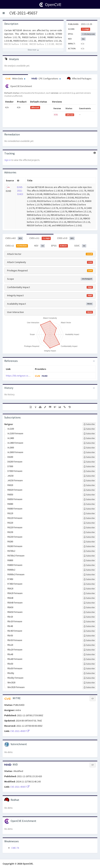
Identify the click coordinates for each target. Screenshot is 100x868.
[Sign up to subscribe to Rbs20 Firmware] (89, 650)
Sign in (8, 160)
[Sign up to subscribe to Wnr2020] (89, 683)
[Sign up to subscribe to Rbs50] (89, 664)
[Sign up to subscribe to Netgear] (89, 424)
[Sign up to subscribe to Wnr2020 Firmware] (89, 687)
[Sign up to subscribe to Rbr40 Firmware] (89, 631)
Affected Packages (79, 79)
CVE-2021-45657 (23, 13)
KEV (40, 246)
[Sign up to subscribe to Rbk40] (89, 598)
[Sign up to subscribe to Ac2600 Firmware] (89, 452)
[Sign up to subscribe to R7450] (89, 579)
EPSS (60, 246)
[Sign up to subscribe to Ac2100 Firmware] (89, 434)
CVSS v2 (17, 246)
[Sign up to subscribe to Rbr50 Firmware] (89, 640)
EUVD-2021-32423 (20, 191)
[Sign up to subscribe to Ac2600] (89, 448)
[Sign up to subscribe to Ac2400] (89, 438)
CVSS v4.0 (14, 238)
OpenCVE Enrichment (19, 86)
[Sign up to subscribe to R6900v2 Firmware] (89, 575)
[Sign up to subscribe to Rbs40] (89, 654)
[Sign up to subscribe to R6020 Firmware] (89, 490)
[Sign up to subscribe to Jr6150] (89, 476)
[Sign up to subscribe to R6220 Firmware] (89, 528)
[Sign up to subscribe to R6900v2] (89, 570)
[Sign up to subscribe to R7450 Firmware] (89, 584)
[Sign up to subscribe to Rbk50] (89, 607)
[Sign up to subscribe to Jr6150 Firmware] (89, 481)
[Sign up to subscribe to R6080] (89, 504)
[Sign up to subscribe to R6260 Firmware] (89, 546)
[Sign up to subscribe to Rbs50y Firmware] (89, 678)
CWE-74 (15, 848)
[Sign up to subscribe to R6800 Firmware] (89, 565)
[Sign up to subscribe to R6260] (89, 542)
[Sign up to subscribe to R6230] (89, 532)
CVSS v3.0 (66, 238)
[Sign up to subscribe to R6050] (89, 495)
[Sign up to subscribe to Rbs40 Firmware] (89, 659)
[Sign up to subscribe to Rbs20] (89, 645)
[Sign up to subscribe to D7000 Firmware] (89, 471)
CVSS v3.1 (40, 238)
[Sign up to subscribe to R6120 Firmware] (89, 518)
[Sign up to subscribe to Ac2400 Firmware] (89, 443)
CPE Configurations (46, 78)
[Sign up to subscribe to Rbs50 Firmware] (89, 669)
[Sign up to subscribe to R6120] (89, 513)
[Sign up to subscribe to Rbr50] (89, 636)
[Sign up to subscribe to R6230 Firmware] (89, 537)
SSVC (80, 246)
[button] (4, 13)
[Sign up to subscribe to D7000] (89, 466)
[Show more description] (33, 50)
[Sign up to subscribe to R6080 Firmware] (89, 509)
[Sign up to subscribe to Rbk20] (89, 589)
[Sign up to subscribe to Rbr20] (89, 617)
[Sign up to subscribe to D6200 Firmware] (89, 462)
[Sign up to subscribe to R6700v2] (89, 551)
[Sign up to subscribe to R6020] (89, 485)
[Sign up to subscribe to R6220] (89, 523)
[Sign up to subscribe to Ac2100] (89, 429)
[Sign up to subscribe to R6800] (89, 560)
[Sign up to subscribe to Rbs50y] (89, 673)
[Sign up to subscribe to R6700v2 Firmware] (89, 556)
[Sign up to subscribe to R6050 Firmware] (89, 499)
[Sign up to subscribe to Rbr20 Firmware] (89, 622)
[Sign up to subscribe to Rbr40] (89, 626)
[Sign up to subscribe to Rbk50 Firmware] (89, 612)
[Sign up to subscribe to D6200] (89, 457)
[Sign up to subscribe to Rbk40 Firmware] (89, 603)
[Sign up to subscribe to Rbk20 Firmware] (89, 593)
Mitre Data (15, 78)
